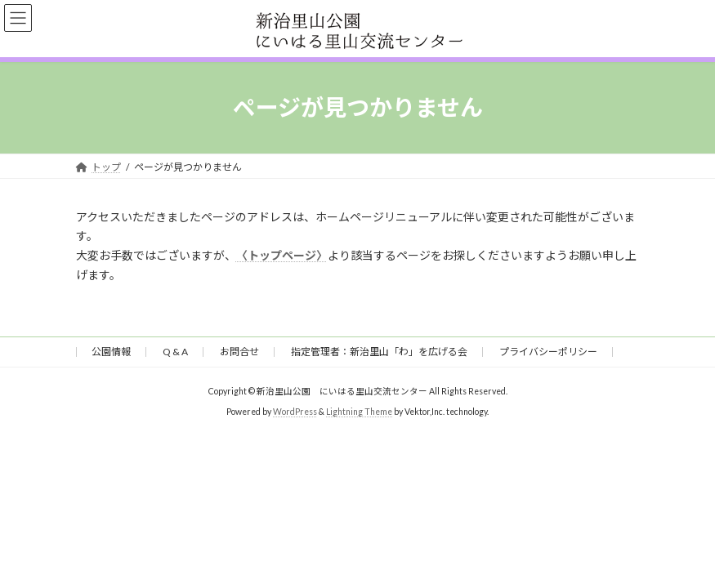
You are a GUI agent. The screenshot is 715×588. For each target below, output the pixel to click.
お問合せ (239, 352)
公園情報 (111, 352)
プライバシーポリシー (548, 352)
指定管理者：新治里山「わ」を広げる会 (379, 352)
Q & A (175, 352)
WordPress (295, 412)
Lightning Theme (359, 412)
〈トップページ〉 (282, 255)
